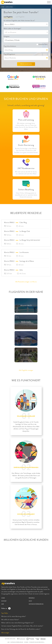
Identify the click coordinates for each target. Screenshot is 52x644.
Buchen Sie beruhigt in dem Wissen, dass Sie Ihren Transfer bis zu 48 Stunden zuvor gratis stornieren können (26, 151)
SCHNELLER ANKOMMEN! (26, 514)
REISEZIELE (32, 598)
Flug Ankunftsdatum (10, 46)
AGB (3, 604)
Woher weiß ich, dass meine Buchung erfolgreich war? (18, 623)
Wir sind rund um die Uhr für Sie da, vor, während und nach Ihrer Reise (26, 173)
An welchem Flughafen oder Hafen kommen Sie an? (19, 20)
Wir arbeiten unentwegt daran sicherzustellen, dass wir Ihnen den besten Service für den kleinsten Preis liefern (26, 126)
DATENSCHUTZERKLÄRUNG (36, 604)
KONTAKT (4, 601)
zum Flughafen (20, 17)
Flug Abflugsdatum (9, 54)
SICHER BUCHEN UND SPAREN (26, 99)
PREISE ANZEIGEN (26, 64)
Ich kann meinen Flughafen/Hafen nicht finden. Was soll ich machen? (22, 626)
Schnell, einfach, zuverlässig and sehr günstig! (26, 105)
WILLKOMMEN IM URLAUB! (26, 416)
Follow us (5, 608)
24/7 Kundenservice (26, 168)
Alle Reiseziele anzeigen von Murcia (26, 282)
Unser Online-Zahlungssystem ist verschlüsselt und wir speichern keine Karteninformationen (26, 195)
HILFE (30, 601)
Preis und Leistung (26, 120)
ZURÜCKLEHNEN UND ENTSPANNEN (26, 468)
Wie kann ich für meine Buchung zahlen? (14, 616)
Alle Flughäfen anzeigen (26, 370)
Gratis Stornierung (26, 145)
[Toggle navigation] (49, 3)
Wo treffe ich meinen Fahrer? (10, 620)
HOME (3, 7)
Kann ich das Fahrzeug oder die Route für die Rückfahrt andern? (21, 629)
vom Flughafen (8, 17)
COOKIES (26, 642)
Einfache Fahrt (42, 44)
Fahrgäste (7, 36)
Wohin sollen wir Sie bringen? (12, 28)
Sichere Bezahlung (26, 190)
